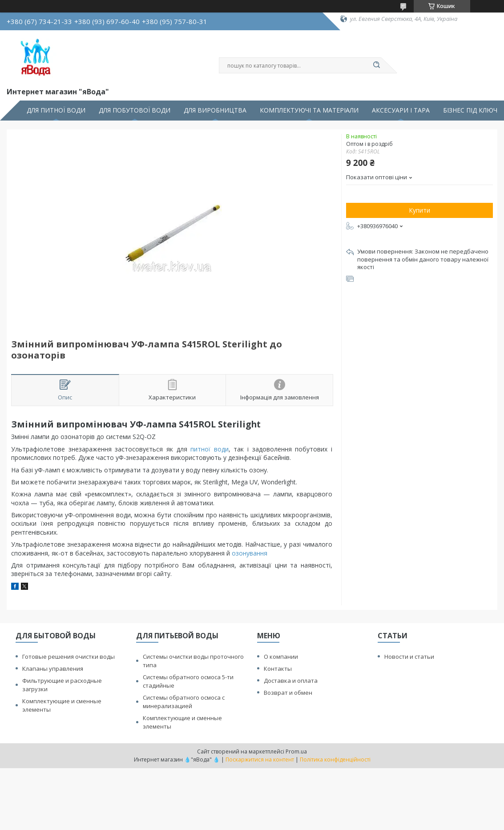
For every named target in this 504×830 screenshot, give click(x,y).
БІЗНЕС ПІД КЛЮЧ (470, 110)
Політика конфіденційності (335, 759)
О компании (281, 657)
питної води (210, 449)
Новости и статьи (409, 657)
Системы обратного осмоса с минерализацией (184, 702)
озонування (250, 553)
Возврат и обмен (288, 693)
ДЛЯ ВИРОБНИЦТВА (215, 110)
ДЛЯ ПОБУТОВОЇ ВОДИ (135, 110)
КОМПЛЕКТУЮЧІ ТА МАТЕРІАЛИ (309, 110)
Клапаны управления (53, 669)
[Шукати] (377, 65)
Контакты (278, 669)
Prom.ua (296, 751)
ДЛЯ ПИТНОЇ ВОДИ (56, 110)
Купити (419, 210)
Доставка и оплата (291, 681)
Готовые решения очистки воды (69, 657)
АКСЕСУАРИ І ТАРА (401, 110)
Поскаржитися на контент (260, 759)
